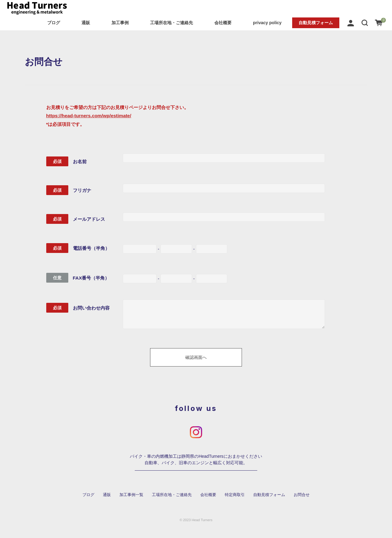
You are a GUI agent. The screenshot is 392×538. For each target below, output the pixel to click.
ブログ (54, 23)
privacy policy (267, 23)
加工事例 (120, 23)
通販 (86, 23)
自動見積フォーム (316, 23)
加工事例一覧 (131, 495)
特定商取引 (235, 495)
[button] (365, 23)
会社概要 (223, 23)
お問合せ (302, 495)
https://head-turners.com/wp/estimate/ (89, 116)
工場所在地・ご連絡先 (171, 23)
